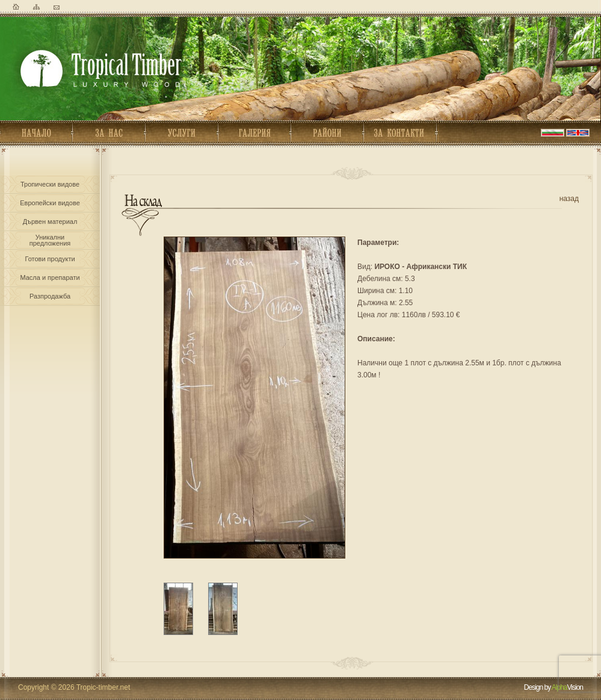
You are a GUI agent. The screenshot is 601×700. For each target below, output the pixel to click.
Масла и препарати (50, 277)
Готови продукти (50, 259)
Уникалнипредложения (50, 239)
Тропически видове (50, 184)
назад (569, 199)
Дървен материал (50, 221)
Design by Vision (553, 687)
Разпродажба (50, 296)
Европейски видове (50, 203)
